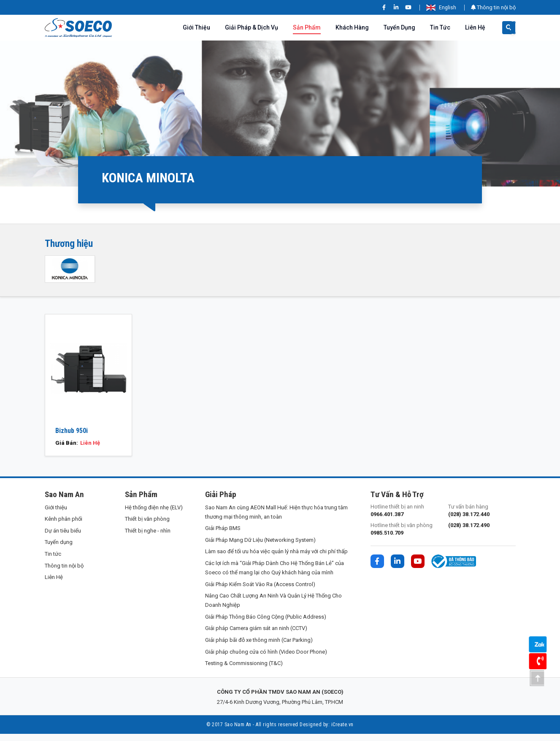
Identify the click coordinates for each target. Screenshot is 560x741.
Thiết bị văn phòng (147, 526)
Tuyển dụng (399, 27)
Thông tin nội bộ (493, 7)
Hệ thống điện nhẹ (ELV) (154, 514)
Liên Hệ (475, 27)
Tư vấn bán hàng (482, 518)
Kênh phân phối (64, 526)
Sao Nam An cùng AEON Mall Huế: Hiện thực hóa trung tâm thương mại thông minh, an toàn (276, 519)
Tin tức (440, 27)
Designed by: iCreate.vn (327, 732)
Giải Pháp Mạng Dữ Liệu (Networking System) (260, 547)
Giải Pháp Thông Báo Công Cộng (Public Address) (266, 624)
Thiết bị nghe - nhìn (148, 538)
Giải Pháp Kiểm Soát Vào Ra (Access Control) (260, 591)
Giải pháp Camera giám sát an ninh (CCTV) (256, 635)
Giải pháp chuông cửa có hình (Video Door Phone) (266, 659)
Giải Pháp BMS (223, 535)
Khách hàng (352, 27)
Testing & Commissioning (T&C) (244, 670)
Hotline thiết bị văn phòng (404, 537)
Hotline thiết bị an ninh (404, 518)
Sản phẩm (307, 27)
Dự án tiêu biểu (63, 538)
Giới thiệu (196, 27)
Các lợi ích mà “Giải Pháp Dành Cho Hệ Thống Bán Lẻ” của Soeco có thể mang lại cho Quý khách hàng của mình (275, 575)
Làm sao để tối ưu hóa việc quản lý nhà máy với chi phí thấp (276, 558)
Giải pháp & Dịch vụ (252, 27)
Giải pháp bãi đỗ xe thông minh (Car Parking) (259, 647)
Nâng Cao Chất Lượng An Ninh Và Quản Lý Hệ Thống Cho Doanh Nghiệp (273, 607)
